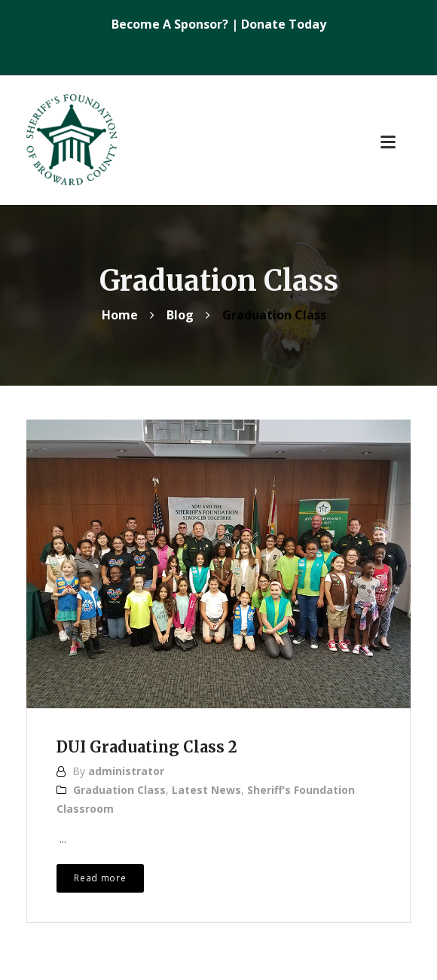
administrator (126, 771)
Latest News (206, 790)
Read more (100, 878)
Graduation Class (119, 790)
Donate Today (284, 24)
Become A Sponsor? (171, 24)
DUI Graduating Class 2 (147, 747)
